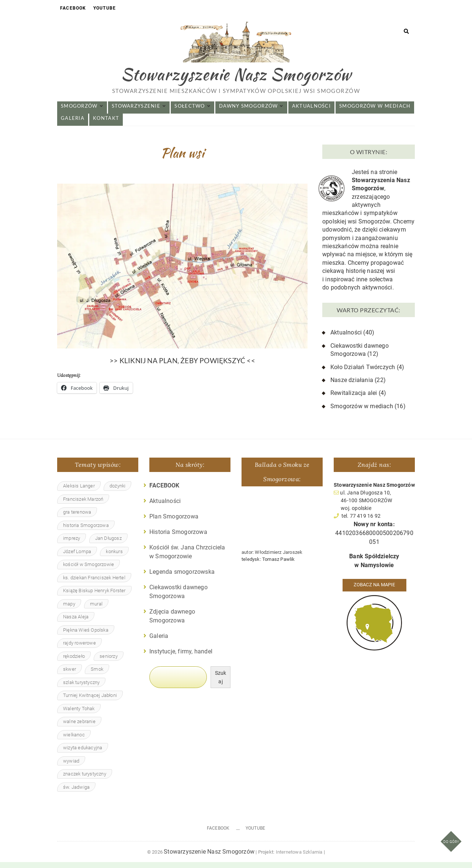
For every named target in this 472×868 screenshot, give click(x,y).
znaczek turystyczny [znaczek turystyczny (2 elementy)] (85, 780)
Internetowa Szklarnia (299, 858)
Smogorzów (79, 112)
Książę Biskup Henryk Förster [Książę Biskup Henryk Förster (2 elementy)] (94, 596)
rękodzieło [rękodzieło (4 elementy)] (74, 662)
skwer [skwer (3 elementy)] (70, 675)
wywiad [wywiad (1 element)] (71, 767)
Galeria (73, 124)
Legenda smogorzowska (182, 578)
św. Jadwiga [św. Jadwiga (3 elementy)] (76, 793)
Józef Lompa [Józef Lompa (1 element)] (77, 557)
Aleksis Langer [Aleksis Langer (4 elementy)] (79, 492)
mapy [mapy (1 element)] (69, 610)
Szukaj (221, 683)
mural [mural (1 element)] (96, 610)
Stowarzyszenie (136, 112)
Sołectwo (190, 112)
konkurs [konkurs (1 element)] (114, 557)
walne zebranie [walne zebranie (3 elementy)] (79, 727)
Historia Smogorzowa (178, 538)
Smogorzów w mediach (375, 112)
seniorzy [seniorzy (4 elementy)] (109, 662)
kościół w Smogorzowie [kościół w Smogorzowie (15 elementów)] (88, 570)
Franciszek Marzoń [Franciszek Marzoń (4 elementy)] (83, 505)
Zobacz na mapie (374, 591)
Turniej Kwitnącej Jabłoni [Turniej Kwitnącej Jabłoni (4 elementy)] (90, 701)
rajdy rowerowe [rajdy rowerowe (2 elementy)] (79, 649)
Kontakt (106, 124)
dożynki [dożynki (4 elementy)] (117, 492)
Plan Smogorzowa (174, 522)
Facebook (73, 8)
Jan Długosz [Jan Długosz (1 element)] (108, 544)
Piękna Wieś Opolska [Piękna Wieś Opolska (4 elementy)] (86, 636)
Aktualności (311, 112)
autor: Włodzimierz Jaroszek (272, 558)
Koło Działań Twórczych (363, 373)
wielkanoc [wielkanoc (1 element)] (74, 741)
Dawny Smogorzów (248, 112)
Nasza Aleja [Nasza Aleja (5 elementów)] (76, 623)
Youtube (105, 8)
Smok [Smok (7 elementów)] (97, 675)
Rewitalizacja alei (354, 399)
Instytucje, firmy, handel (181, 657)
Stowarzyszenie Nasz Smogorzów (236, 79)
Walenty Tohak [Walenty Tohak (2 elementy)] (79, 714)
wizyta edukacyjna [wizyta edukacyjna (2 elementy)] (83, 754)
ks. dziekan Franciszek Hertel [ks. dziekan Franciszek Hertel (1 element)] (94, 584)
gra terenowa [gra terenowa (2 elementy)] (77, 518)
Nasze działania (352, 386)
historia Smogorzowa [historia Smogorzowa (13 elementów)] (86, 531)
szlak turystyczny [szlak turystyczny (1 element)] (81, 688)
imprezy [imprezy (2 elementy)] (72, 544)
